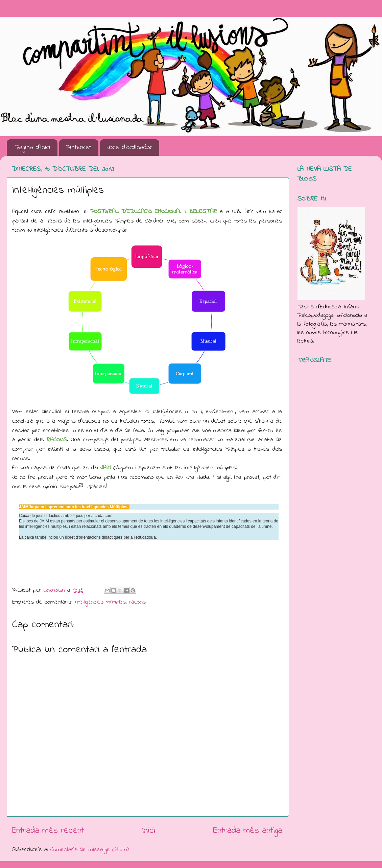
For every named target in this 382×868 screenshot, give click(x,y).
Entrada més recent (48, 831)
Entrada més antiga (248, 831)
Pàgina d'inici (33, 148)
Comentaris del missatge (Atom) (90, 850)
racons (137, 602)
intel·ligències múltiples (100, 602)
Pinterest (79, 148)
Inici (149, 831)
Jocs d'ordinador (129, 148)
